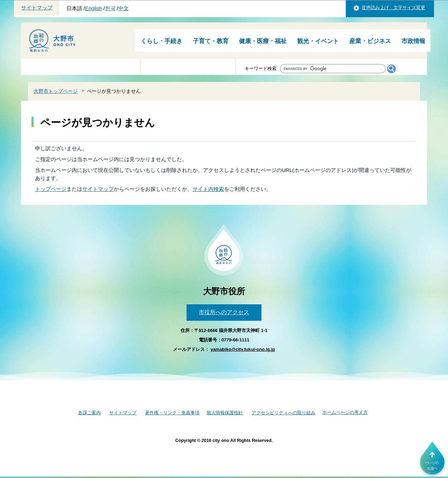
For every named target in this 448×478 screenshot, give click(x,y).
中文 (124, 8)
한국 (110, 8)
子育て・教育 (211, 41)
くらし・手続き (162, 41)
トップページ (51, 189)
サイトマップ (37, 8)
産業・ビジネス (370, 41)
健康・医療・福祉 (263, 41)
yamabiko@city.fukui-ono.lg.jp (243, 349)
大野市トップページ (56, 91)
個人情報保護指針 (225, 413)
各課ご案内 (89, 413)
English (93, 8)
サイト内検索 (208, 189)
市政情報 (413, 41)
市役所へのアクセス (224, 312)
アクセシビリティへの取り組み (283, 413)
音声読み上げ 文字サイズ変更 (393, 8)
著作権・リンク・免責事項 (172, 413)
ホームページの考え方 (345, 412)
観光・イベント (318, 41)
